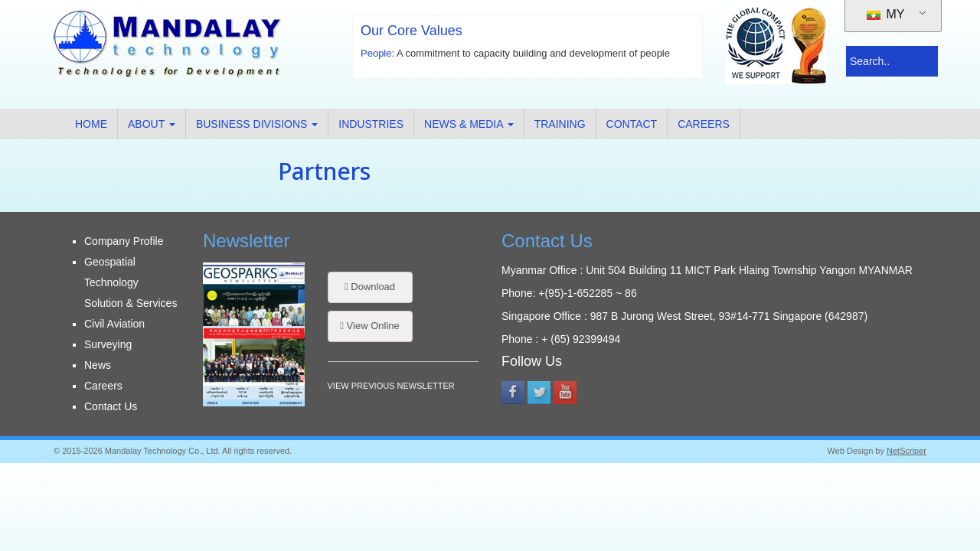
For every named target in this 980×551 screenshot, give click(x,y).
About (152, 124)
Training (560, 124)
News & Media (469, 124)
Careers (704, 124)
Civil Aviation (114, 324)
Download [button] (370, 287)
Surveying (108, 344)
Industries (371, 124)
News (98, 365)
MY (885, 14)
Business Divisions (257, 124)
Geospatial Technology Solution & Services (131, 282)
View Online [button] (370, 326)
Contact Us (111, 406)
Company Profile (124, 241)
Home (91, 124)
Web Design (851, 451)
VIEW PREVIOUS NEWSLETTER (391, 386)
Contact (632, 124)
